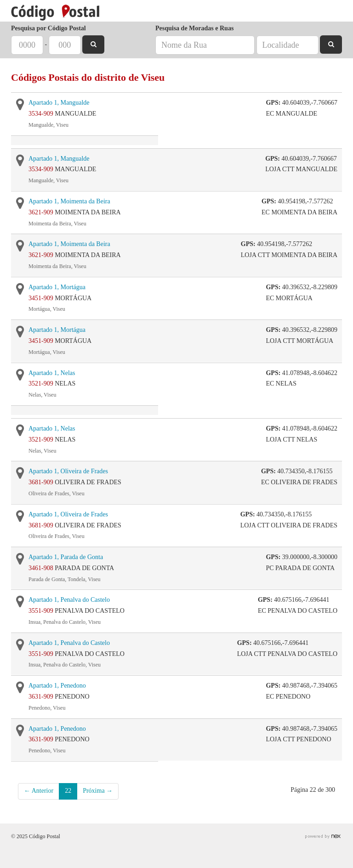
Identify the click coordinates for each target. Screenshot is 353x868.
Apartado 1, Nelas (52, 373)
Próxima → (98, 791)
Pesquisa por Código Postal (48, 28)
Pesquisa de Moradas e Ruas (194, 28)
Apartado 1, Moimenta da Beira (69, 201)
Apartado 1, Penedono (57, 686)
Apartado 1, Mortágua (57, 287)
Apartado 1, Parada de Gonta (66, 557)
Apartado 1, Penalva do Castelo (69, 600)
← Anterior (39, 791)
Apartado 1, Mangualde (59, 103)
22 (68, 791)
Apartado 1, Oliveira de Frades (68, 471)
